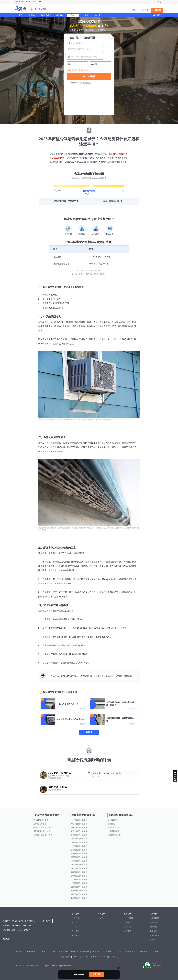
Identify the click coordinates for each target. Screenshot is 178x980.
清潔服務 (60, 15)
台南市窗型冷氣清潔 (79, 865)
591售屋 (118, 951)
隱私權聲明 (154, 935)
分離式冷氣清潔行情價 (43, 827)
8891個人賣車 (92, 957)
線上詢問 (46, 921)
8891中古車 (78, 957)
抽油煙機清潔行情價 (42, 831)
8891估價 (106, 957)
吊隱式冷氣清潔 (114, 835)
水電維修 (32, 15)
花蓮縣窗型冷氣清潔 (79, 887)
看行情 (73, 15)
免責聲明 (153, 927)
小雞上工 (44, 951)
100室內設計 (144, 951)
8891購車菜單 (64, 957)
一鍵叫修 (157, 10)
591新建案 (107, 951)
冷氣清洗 (111, 824)
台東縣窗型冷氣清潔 (79, 883)
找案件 (85, 15)
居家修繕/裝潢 (46, 15)
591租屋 (96, 951)
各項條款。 (87, 83)
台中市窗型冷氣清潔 (79, 846)
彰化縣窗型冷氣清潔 (79, 850)
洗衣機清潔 (112, 820)
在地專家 (75, 931)
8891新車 (157, 951)
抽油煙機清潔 (113, 831)
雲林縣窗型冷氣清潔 (79, 853)
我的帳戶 (157, 15)
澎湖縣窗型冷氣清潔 (79, 891)
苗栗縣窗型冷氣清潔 (79, 857)
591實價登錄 (130, 951)
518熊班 (19, 951)
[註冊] (40, 1)
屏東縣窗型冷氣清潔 (79, 879)
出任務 (116, 957)
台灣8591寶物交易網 (59, 951)
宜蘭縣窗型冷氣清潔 (79, 842)
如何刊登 (145, 10)
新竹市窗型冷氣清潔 (79, 831)
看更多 (89, 732)
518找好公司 (31, 951)
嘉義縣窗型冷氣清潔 (79, 876)
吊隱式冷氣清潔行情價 (43, 835)
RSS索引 (76, 935)
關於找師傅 (154, 918)
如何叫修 (75, 918)
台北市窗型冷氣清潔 (79, 820)
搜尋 (134, 10)
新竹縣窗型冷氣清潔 (79, 835)
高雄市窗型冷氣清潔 (79, 868)
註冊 (131, 918)
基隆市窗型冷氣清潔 (79, 839)
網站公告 (153, 922)
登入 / (126, 918)
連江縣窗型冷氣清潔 (79, 898)
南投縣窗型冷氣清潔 (79, 861)
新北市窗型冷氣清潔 (79, 824)
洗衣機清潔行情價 (41, 820)
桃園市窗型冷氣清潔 (79, 827)
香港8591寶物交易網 (80, 951)
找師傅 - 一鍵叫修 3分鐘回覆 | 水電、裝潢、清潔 (20, 9)
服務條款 (153, 931)
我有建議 (127, 931)
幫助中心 (127, 927)
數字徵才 (153, 940)
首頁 (21, 15)
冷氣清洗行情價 (40, 824)
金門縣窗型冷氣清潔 (79, 894)
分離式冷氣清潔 (114, 827)
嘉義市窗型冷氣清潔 (79, 872)
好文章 (98, 15)
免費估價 (96, 974)
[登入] (35, 1)
